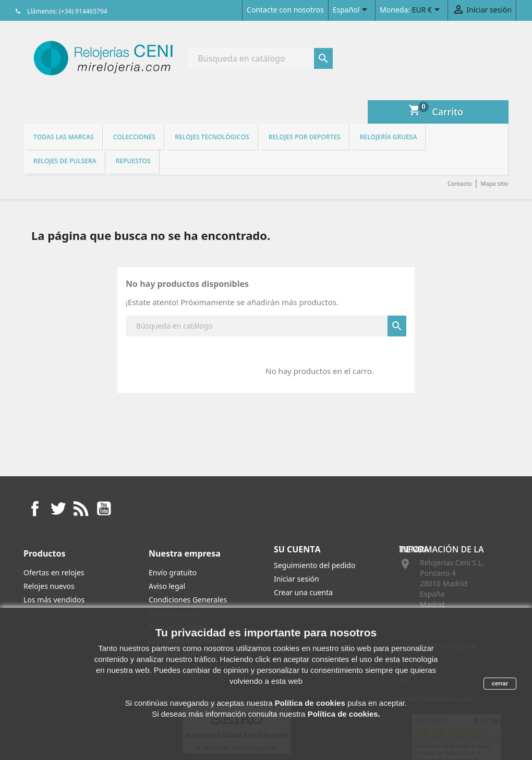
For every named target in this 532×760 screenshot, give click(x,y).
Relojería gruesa (389, 137)
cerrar (500, 683)
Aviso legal (167, 586)
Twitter (58, 509)
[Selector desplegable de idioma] (352, 10)
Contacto (460, 183)
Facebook (35, 509)
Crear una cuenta (303, 592)
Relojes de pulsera (65, 161)
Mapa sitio (494, 183)
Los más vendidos (54, 600)
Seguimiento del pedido (315, 565)
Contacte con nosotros (285, 10)
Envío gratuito (173, 572)
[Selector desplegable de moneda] (428, 10)
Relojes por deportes (305, 137)
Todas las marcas (64, 137)
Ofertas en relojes (54, 572)
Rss (81, 509)
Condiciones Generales (188, 600)
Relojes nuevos (49, 586)
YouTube (104, 509)
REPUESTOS (133, 161)
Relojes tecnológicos (212, 137)
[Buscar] (260, 58)
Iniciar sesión (297, 579)
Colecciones (134, 137)
